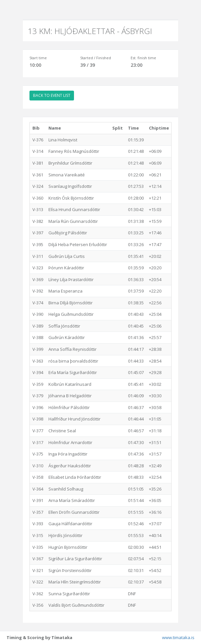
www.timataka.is (178, 637)
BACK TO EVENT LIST (52, 95)
